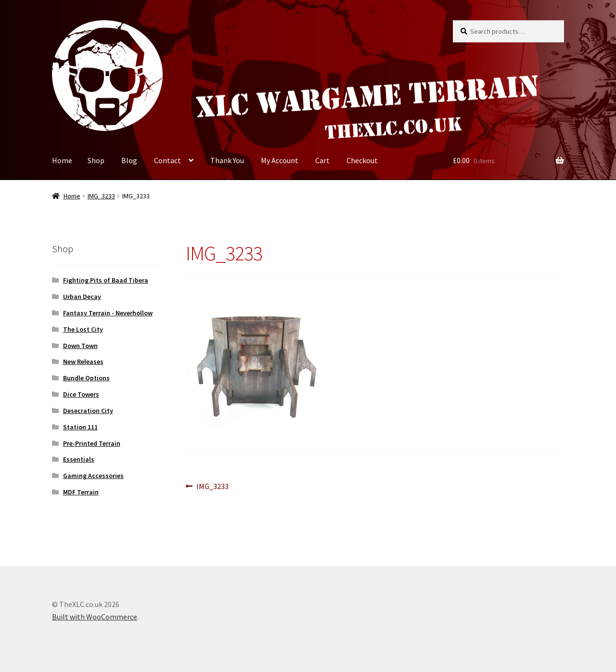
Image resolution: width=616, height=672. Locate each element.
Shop (96, 160)
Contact (167, 160)
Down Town (80, 346)
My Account (280, 160)
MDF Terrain (81, 492)
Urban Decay (82, 297)
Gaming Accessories (93, 476)
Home (62, 160)
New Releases (83, 362)
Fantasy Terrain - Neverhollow (108, 313)
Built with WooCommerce (95, 617)
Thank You (227, 160)
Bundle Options (86, 378)
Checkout (362, 160)
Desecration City (88, 411)
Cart (322, 160)
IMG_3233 (101, 196)
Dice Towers (81, 394)
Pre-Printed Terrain (92, 443)
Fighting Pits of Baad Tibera (106, 280)
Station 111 (80, 427)
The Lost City (83, 329)
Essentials (79, 459)
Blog (129, 160)
